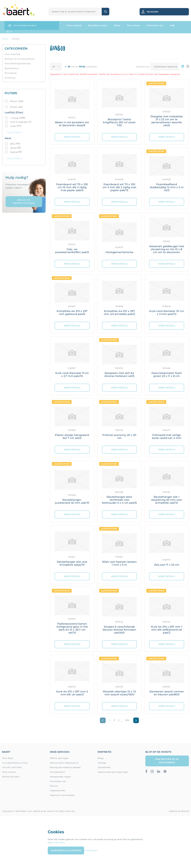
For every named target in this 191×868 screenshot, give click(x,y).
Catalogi (102, 763)
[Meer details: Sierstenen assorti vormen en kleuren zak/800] (167, 679)
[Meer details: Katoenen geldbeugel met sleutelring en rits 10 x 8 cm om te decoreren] (167, 236)
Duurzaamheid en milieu (15, 763)
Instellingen (91, 850)
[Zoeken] (75, 12)
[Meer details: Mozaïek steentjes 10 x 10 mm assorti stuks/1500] (119, 679)
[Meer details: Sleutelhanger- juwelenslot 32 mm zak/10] (72, 485)
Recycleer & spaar (98, 25)
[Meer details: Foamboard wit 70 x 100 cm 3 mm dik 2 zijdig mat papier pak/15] (119, 173)
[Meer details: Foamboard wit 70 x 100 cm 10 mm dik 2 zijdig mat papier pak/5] (72, 173)
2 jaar (13, 126)
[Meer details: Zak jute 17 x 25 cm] (167, 549)
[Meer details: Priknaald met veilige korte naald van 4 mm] (167, 422)
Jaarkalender (104, 767)
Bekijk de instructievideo (24, 202)
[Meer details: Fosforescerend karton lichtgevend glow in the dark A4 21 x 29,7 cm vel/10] (72, 614)
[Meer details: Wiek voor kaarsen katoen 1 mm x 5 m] (119, 549)
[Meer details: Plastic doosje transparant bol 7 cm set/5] (72, 422)
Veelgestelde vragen (60, 777)
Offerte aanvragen (59, 758)
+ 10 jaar (15, 118)
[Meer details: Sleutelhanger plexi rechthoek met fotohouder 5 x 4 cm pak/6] (119, 485)
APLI (13, 144)
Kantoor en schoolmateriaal (19, 59)
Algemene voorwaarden (62, 795)
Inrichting (10, 78)
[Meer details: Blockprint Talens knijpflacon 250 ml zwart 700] (119, 106)
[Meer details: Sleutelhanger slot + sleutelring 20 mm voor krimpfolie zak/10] (167, 485)
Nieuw (17, 101)
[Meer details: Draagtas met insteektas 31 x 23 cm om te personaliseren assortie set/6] (167, 106)
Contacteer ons (155, 25)
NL (9, 32)
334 (127, 720)
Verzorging (11, 73)
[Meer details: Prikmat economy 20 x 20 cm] (119, 422)
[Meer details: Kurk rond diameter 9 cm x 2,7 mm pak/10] (72, 360)
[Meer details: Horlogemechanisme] (119, 236)
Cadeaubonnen (58, 791)
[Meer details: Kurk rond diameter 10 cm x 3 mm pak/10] (167, 298)
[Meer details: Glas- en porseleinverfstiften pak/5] (72, 236)
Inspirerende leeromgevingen (113, 772)
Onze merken (9, 772)
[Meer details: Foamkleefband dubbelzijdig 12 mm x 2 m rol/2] (167, 173)
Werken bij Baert (11, 777)
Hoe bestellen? (57, 772)
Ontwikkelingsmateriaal (18, 64)
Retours (54, 786)
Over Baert (8, 758)
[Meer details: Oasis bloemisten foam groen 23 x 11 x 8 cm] (167, 360)
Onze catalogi (74, 25)
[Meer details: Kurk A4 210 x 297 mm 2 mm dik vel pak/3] (72, 679)
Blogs (117, 25)
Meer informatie (56, 843)
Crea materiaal (12, 54)
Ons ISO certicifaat (12, 767)
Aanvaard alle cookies (66, 850)
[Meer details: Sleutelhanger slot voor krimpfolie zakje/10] (72, 549)
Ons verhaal (133, 25)
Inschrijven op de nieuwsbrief (167, 761)
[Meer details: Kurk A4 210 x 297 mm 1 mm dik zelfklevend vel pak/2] (167, 614)
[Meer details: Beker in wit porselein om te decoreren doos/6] (72, 106)
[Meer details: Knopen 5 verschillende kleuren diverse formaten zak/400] (119, 614)
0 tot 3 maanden (19, 122)
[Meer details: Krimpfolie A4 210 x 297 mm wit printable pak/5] (119, 298)
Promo (16, 107)
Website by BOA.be (179, 811)
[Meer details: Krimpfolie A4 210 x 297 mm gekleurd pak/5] (72, 298)
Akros (13, 148)
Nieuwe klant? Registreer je (64, 763)
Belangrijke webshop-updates (65, 767)
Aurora (14, 152)
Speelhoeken (12, 68)
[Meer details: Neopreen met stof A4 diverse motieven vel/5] (119, 360)
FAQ (172, 25)
